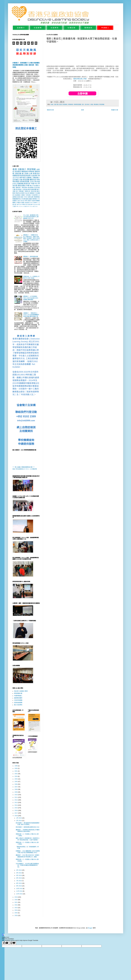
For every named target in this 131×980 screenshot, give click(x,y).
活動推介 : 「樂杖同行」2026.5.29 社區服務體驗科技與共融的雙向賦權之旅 (31, 315)
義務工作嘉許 (17, 203)
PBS (36, 184)
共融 (21, 180)
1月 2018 (19, 818)
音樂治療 (31, 197)
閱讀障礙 (37, 197)
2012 (16, 800)
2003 (16, 776)
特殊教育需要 (24, 182)
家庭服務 (27, 203)
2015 (16, 808)
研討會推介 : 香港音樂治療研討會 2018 (27, 827)
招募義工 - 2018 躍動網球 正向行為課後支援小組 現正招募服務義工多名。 (28, 852)
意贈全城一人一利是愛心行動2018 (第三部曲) (31, 277)
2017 (16, 813)
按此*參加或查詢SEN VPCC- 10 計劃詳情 (25, 469)
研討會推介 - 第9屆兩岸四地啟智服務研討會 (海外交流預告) (27, 824)
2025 (16, 913)
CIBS (19, 201)
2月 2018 (19, 821)
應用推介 (35, 199)
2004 (16, 779)
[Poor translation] (13, 943)
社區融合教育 (27, 189)
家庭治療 (30, 205)
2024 (16, 910)
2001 (16, 771)
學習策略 (31, 188)
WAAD (23, 201)
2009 (16, 792)
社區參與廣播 (36, 201)
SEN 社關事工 (34, 203)
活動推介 (22, 169)
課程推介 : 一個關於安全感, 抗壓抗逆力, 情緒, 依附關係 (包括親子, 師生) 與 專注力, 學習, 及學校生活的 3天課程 (31, 238)
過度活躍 (20, 197)
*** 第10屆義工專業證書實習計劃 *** (24, 467)
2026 (16, 915)
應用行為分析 (25, 193)
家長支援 (34, 191)
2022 (16, 905)
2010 (16, 795)
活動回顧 (18, 174)
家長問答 (35, 195)
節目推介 (29, 195)
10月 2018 (19, 889)
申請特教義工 (18, 696)
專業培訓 (36, 174)
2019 (16, 897)
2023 (16, 908)
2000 (16, 768)
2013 (16, 803)
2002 (16, 774)
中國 (32, 184)
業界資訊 (23, 178)
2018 (16, 816)
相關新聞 (16, 176)
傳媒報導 (24, 172)
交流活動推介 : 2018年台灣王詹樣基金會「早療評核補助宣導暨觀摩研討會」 (27, 865)
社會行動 (56, 104)
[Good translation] (6, 943)
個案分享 (27, 206)
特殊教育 (71, 104)
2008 (16, 789)
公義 (14, 189)
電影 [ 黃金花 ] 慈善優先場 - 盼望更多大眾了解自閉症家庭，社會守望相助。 (28, 839)
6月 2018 (19, 878)
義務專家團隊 (18, 698)
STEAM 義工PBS (33, 206)
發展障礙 (20, 184)
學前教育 (96, 104)
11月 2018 (19, 891)
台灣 (31, 174)
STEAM (20, 206)
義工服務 (25, 174)
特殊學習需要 (77, 104)
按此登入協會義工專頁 (21, 691)
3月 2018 (19, 870)
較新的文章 (50, 110)
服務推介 (32, 193)
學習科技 (18, 193)
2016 (16, 810)
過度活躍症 (22, 186)
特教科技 (25, 205)
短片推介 (87, 104)
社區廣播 (17, 195)
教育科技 (27, 184)
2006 (16, 784)
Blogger (90, 928)
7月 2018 (19, 881)
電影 (30, 201)
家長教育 (65, 104)
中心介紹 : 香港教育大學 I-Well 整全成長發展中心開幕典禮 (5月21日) (31, 217)
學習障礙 (102, 104)
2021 (16, 902)
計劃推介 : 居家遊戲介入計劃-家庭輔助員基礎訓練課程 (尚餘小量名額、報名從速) (26, 65)
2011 (16, 797)
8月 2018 (19, 883)
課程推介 (19, 188)
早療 (52, 104)
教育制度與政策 (25, 176)
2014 (16, 805)
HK (17, 206)
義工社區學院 (18, 705)
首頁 (83, 110)
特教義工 (22, 191)
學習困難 (26, 180)
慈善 (92, 104)
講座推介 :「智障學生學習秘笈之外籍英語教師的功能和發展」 (28, 831)
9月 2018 (19, 886)
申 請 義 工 (105, 28)
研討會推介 (19, 189)
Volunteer (36, 205)
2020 (16, 900)
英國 (23, 203)
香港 (60, 104)
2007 (16, 787)
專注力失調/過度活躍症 (25, 199)
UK (23, 206)
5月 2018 (19, 875)
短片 (83, 104)
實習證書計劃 (18, 693)
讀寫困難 (34, 189)
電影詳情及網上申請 (80, 79)
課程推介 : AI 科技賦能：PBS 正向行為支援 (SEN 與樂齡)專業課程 (31, 298)
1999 (16, 766)
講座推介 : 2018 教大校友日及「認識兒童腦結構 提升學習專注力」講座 (27, 856)
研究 (26, 201)
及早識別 (16, 180)
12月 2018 (19, 894)
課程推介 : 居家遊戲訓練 (31, 257)
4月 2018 (19, 873)
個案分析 (28, 191)
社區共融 (37, 188)
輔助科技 (33, 180)
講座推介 (36, 178)
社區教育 (34, 176)
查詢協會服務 (18, 703)
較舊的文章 (115, 110)
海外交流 (19, 205)
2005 (16, 782)
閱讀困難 (15, 199)
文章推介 (23, 195)
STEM (25, 197)
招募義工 (30, 178)
